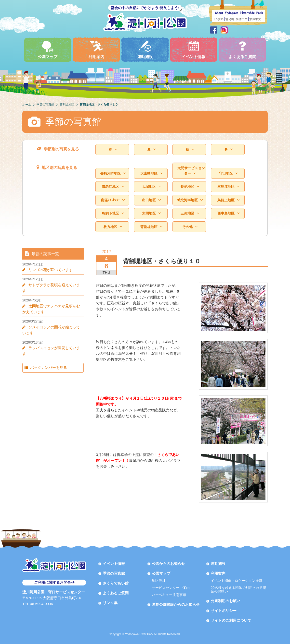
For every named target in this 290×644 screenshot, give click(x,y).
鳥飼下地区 (113, 213)
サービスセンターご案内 (171, 588)
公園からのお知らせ (168, 564)
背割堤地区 (152, 227)
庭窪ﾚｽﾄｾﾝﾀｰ (113, 200)
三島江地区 (229, 186)
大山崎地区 (152, 173)
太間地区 (152, 213)
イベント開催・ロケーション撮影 (237, 581)
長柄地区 (190, 186)
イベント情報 (194, 50)
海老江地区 (113, 186)
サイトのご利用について (231, 620)
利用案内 (96, 50)
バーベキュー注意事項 (169, 595)
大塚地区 (152, 186)
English (219, 19)
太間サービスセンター (191, 171)
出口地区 (152, 200)
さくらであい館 (116, 583)
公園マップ (48, 50)
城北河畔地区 (190, 200)
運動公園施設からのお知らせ (176, 604)
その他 (190, 227)
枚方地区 (113, 227)
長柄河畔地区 (113, 173)
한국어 (230, 19)
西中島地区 (229, 213)
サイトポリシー (224, 611)
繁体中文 (255, 19)
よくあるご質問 (242, 50)
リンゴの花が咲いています (51, 270)
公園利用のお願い (225, 601)
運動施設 (145, 50)
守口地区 (229, 173)
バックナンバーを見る (49, 367)
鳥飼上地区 (229, 200)
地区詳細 (159, 581)
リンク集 (110, 603)
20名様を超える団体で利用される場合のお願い (238, 589)
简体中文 (242, 19)
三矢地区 (190, 213)
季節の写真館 (114, 573)
